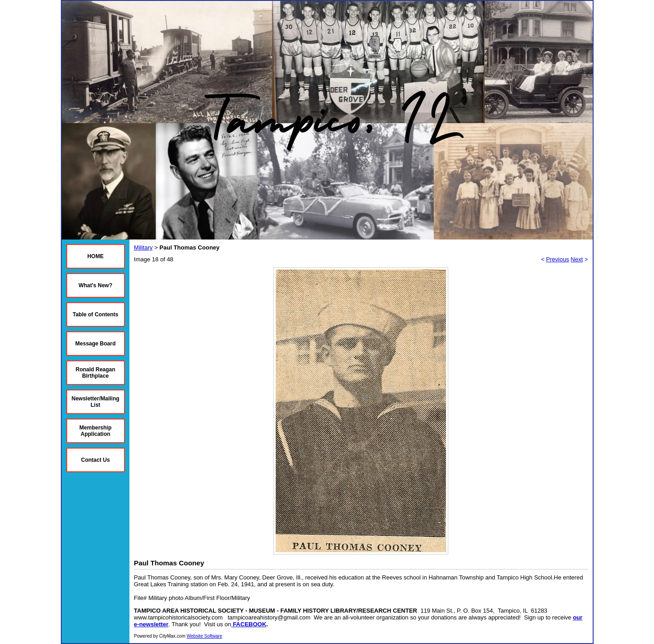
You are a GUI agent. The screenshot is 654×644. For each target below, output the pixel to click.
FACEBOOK (250, 624)
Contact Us (96, 460)
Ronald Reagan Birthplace (96, 373)
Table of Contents (95, 315)
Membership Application (96, 431)
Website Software (204, 636)
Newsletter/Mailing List (96, 402)
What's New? (95, 285)
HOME (95, 256)
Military (143, 247)
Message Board (96, 344)
